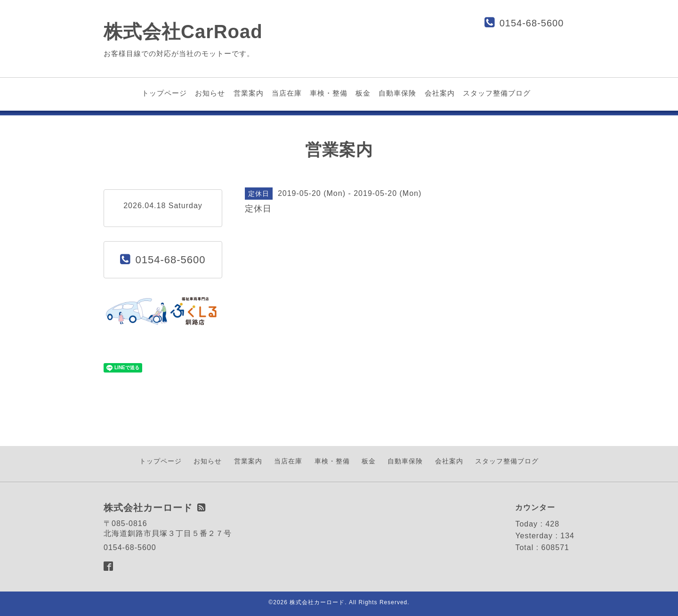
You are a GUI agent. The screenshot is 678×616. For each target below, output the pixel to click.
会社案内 (440, 93)
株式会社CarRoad (183, 32)
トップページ (164, 93)
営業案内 (249, 93)
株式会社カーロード (317, 602)
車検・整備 (329, 93)
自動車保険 (397, 93)
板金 (363, 93)
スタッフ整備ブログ (497, 93)
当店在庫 (287, 93)
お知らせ (210, 93)
